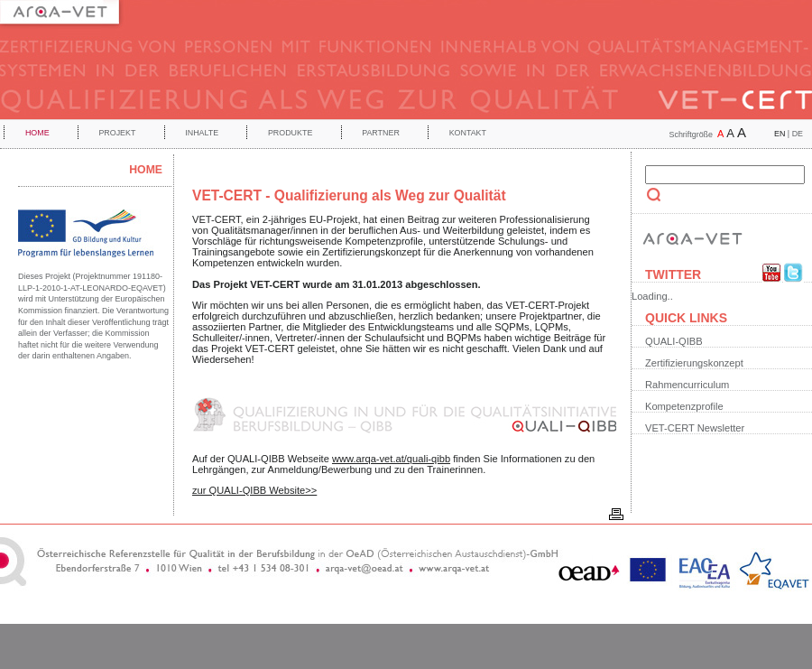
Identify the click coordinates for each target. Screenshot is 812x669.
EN (780, 134)
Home (37, 133)
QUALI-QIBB (674, 341)
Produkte (290, 133)
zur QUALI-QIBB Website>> (254, 490)
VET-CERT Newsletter (695, 428)
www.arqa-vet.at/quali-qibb (391, 459)
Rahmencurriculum (687, 385)
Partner (381, 133)
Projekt (117, 133)
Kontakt (468, 133)
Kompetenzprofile (684, 406)
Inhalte (202, 133)
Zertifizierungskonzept (694, 363)
